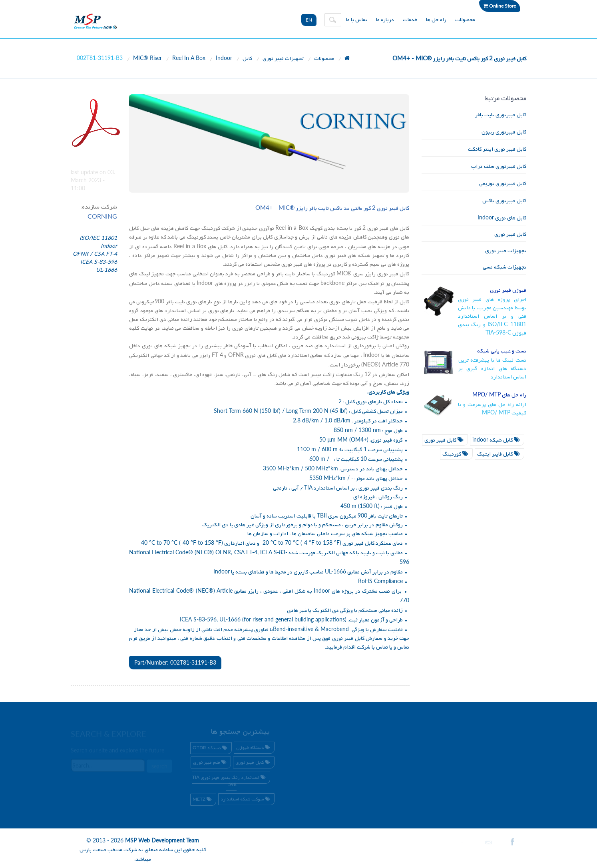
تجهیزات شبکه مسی (504, 267)
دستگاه (211, 750)
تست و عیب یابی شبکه (502, 351)
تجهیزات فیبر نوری (283, 59)
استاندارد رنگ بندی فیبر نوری (230, 782)
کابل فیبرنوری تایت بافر (501, 115)
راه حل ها (436, 20)
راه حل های (499, 395)
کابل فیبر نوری (510, 234)
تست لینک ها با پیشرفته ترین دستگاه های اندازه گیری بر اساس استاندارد (493, 369)
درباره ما (385, 20)
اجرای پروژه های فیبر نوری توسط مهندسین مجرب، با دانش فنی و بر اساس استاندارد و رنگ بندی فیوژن (492, 316)
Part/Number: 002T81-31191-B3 (175, 662)
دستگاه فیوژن (254, 749)
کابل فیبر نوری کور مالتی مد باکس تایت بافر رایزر (332, 208)
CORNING (102, 216)
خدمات (410, 20)
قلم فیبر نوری (211, 764)
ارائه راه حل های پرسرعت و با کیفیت (492, 409)
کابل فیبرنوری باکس (504, 201)
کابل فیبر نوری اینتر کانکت (497, 149)
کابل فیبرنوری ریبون (504, 132)
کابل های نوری (502, 218)
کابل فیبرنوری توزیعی (503, 184)
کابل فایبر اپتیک (499, 454)
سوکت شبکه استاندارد (246, 800)
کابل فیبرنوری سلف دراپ (499, 166)
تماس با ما (357, 20)
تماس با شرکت (373, 647)
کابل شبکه (497, 440)
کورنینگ (456, 454)
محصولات (465, 20)
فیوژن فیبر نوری (508, 290)
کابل (247, 59)
